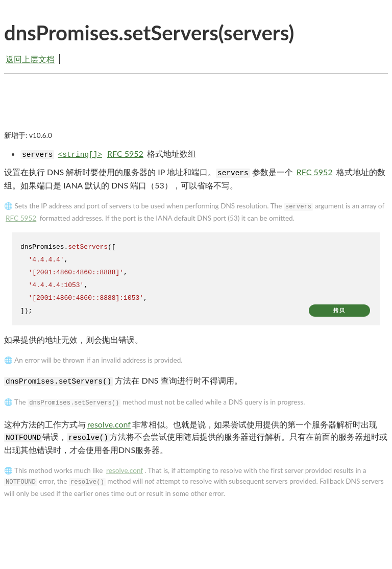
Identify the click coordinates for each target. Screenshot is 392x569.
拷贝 (339, 310)
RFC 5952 (125, 153)
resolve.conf (109, 424)
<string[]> (80, 155)
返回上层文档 (30, 59)
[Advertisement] (196, 111)
